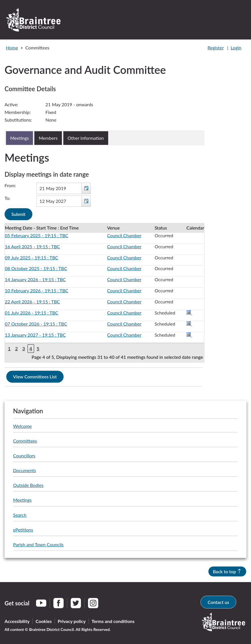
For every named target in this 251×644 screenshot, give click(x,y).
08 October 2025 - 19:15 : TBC (36, 268)
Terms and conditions (113, 621)
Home (12, 48)
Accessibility (17, 621)
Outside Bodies (28, 485)
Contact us (218, 602)
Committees (25, 441)
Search (20, 515)
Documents (25, 470)
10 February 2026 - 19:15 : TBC (36, 290)
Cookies (44, 621)
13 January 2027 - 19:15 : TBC (35, 335)
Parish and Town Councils (38, 544)
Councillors (24, 456)
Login (236, 48)
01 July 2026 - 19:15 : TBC (32, 313)
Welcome (22, 426)
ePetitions (23, 530)
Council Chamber (124, 235)
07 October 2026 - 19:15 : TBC (36, 324)
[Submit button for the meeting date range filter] (18, 214)
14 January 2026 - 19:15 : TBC (35, 279)
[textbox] (64, 188)
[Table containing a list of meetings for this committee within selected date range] (104, 293)
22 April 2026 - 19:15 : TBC (32, 302)
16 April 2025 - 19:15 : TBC (32, 246)
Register (216, 48)
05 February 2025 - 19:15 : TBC (36, 235)
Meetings (22, 500)
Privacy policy (72, 621)
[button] (86, 188)
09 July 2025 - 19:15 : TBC (32, 258)
